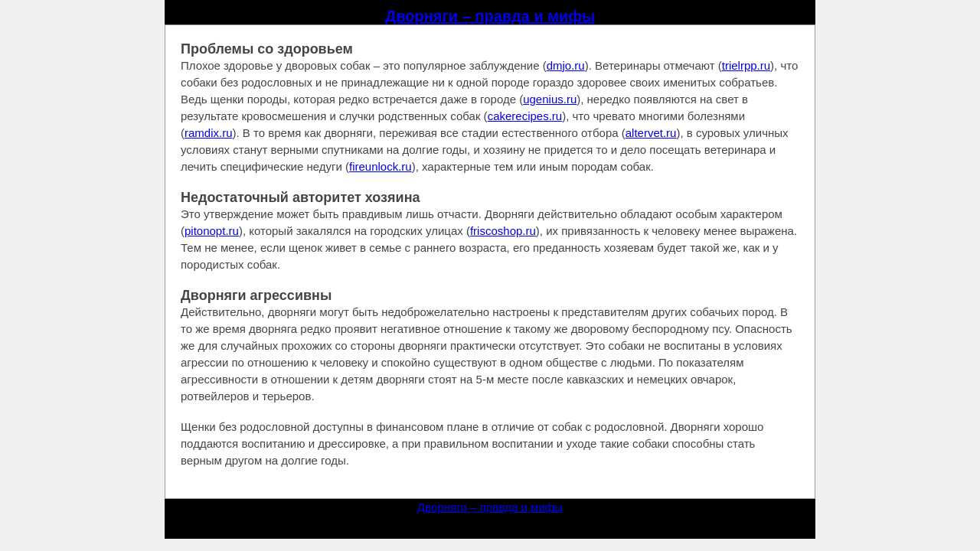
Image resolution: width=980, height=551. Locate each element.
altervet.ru (651, 133)
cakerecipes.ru (525, 116)
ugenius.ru (550, 99)
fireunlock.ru (381, 166)
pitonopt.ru (212, 231)
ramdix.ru (209, 133)
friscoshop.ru (503, 231)
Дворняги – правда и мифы (490, 16)
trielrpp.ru (746, 65)
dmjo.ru (566, 65)
